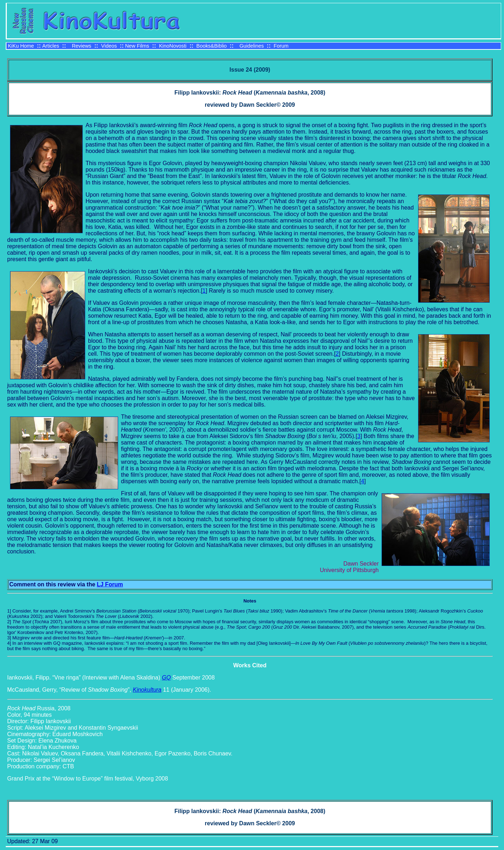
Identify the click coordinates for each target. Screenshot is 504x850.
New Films (137, 46)
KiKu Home (21, 46)
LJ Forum (110, 584)
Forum (281, 46)
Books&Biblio (212, 46)
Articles (51, 46)
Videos (109, 46)
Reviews (82, 46)
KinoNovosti (173, 46)
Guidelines (252, 46)
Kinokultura (147, 690)
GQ (166, 678)
